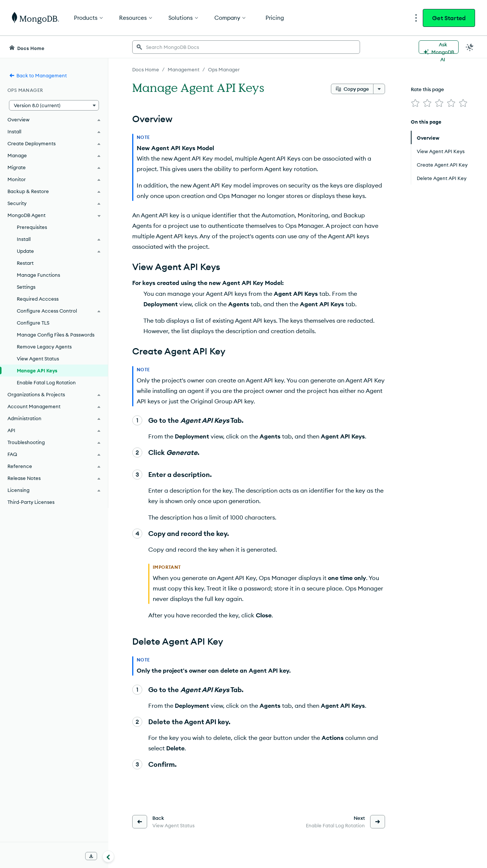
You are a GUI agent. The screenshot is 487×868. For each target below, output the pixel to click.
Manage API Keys (37, 371)
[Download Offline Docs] (91, 856)
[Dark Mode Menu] (470, 47)
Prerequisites (32, 227)
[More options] (379, 89)
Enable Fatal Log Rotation (46, 382)
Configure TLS (33, 323)
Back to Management (38, 75)
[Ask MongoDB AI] (439, 47)
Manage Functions (38, 275)
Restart (25, 263)
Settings (26, 287)
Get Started (449, 18)
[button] (54, 105)
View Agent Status (38, 359)
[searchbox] (246, 47)
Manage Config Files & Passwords (56, 335)
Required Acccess (38, 299)
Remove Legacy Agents (44, 347)
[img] (415, 103)
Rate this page (427, 89)
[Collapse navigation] (108, 856)
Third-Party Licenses (31, 502)
